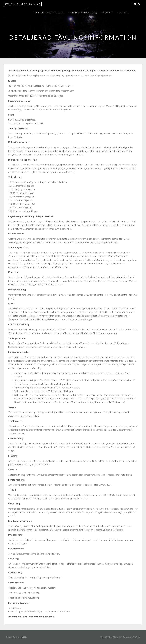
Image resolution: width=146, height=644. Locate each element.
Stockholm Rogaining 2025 (49, 13)
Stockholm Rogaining (23, 4)
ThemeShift (118, 637)
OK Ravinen (107, 13)
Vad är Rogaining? (79, 13)
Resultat (123, 13)
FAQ (95, 13)
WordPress (136, 637)
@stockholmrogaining (29, 593)
